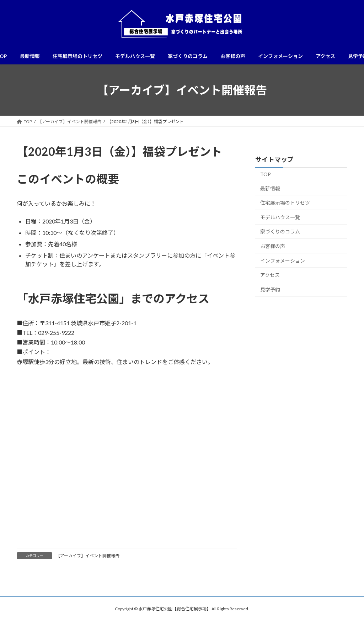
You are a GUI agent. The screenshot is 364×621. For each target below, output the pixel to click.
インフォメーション (283, 261)
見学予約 (270, 290)
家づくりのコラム (280, 232)
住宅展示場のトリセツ (285, 203)
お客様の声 (273, 246)
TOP (266, 174)
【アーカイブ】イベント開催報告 (88, 556)
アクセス (270, 275)
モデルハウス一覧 (280, 217)
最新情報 (270, 188)
